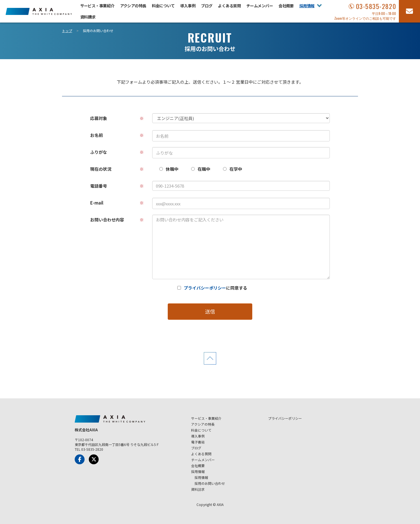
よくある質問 (229, 6)
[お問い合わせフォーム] (409, 11)
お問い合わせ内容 (117, 220)
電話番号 (117, 186)
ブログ (207, 6)
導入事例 (188, 6)
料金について (163, 6)
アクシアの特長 (133, 6)
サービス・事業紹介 (97, 6)
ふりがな (117, 152)
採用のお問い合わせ (210, 483)
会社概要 (286, 6)
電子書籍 (198, 442)
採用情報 (307, 6)
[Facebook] (80, 459)
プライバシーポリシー (205, 288)
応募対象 (117, 118)
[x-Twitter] (94, 459)
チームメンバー (260, 6)
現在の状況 (117, 169)
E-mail (117, 203)
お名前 (117, 135)
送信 (210, 311)
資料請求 (88, 17)
